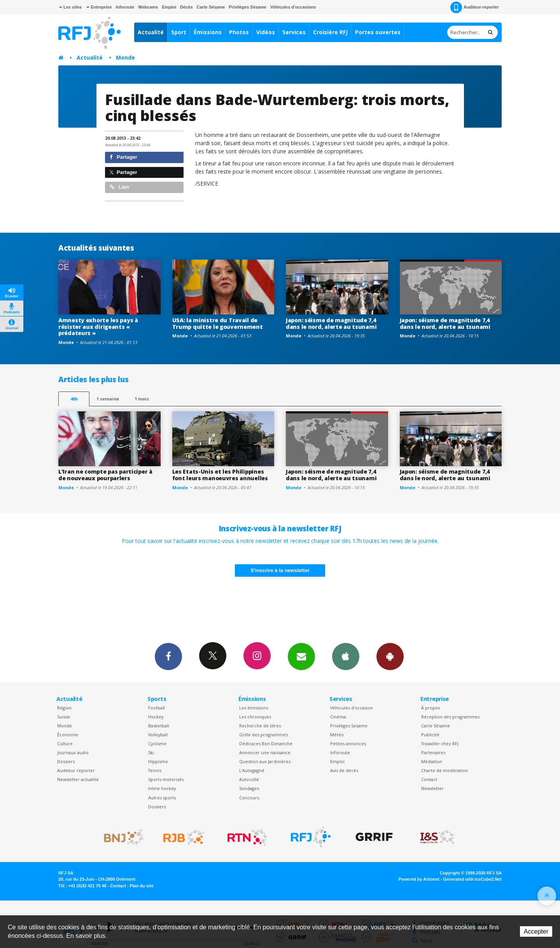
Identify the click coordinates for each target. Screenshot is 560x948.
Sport (179, 32)
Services (294, 32)
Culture (65, 743)
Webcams (148, 7)
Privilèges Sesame (349, 726)
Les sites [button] (70, 7)
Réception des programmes (450, 717)
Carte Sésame (211, 7)
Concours (249, 798)
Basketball (159, 726)
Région (64, 708)
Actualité (151, 32)
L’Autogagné (252, 770)
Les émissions (254, 708)
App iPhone (346, 656)
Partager (123, 157)
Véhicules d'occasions (293, 7)
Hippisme (158, 761)
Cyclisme (157, 743)
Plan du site (141, 886)
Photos (239, 32)
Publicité (430, 735)
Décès (186, 7)
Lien (119, 187)
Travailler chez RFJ (440, 743)
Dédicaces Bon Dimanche (266, 743)
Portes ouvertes (378, 32)
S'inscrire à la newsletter (280, 570)
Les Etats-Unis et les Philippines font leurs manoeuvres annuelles (220, 475)
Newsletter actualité (78, 779)
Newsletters (301, 656)
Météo (337, 735)
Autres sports (162, 798)
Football (157, 708)
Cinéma (338, 717)
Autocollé (249, 779)
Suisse (64, 717)
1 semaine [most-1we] (108, 399)
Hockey (156, 717)
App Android (390, 656)
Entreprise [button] (99, 7)
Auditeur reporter (76, 770)
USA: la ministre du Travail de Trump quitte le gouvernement (218, 323)
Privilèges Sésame (248, 7)
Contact (429, 779)
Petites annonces (348, 743)
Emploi (169, 7)
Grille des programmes (263, 735)
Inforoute (125, 7)
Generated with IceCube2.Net (472, 879)
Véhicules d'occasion (352, 708)
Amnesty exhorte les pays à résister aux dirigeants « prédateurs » (98, 327)
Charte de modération (444, 770)
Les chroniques (255, 717)
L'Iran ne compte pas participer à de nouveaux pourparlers (105, 475)
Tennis (155, 770)
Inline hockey (162, 788)
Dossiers (66, 761)
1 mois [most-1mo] (142, 399)
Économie (68, 735)
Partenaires (433, 752)
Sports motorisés (166, 779)
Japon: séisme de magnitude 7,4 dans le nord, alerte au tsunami (331, 323)
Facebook (168, 656)
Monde (125, 57)
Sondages (249, 788)
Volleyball (158, 735)
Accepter (536, 931)
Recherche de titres (260, 726)
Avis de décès (344, 770)
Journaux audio (73, 752)
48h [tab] (74, 399)
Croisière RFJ (330, 32)
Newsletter (432, 788)
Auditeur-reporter (475, 7)
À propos (430, 708)
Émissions (208, 32)
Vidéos (266, 32)
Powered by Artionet (419, 879)
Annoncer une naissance (265, 752)
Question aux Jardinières (265, 761)
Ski (151, 752)
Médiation (432, 761)
